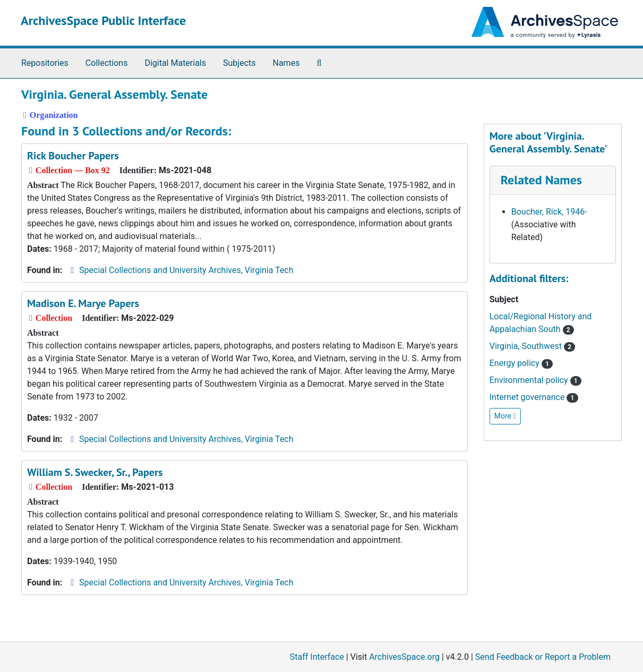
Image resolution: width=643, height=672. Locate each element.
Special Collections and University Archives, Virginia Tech (186, 270)
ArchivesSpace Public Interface (103, 20)
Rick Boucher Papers (73, 156)
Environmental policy (535, 380)
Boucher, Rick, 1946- (549, 212)
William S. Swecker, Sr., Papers (95, 472)
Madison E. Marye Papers (83, 303)
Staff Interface (317, 657)
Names (286, 63)
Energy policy (521, 363)
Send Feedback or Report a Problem (543, 657)
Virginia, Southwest (533, 346)
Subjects (239, 63)
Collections (107, 63)
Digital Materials (175, 63)
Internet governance (534, 397)
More (505, 416)
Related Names (541, 180)
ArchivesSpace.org (404, 657)
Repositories (45, 63)
